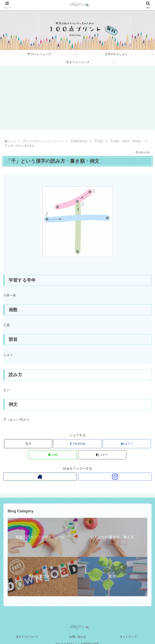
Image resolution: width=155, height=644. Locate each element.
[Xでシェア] (28, 444)
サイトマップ (128, 637)
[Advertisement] (77, 99)
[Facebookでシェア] (77, 444)
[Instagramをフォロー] (115, 477)
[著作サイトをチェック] (40, 477)
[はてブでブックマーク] (127, 444)
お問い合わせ (77, 637)
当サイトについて (27, 637)
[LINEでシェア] (53, 455)
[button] (102, 455)
